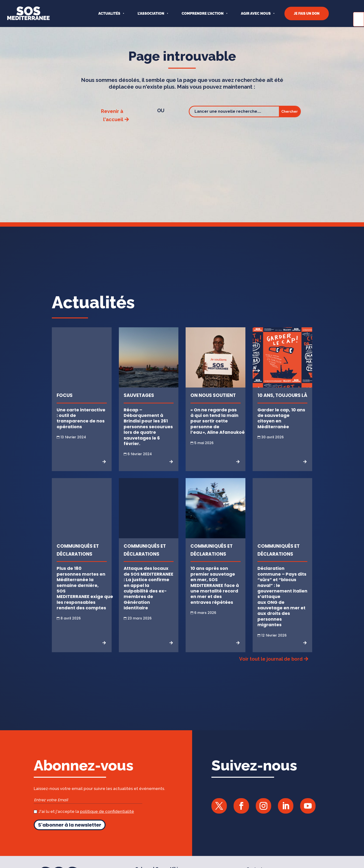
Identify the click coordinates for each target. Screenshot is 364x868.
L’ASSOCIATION (151, 13)
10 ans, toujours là (282, 402)
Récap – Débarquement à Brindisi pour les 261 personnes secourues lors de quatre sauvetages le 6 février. (148, 433)
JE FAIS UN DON (307, 13)
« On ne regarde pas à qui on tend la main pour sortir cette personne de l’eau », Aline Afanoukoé (218, 427)
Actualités (109, 13)
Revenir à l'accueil (112, 122)
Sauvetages (139, 402)
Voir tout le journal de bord (271, 665)
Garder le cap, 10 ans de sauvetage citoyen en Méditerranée (281, 424)
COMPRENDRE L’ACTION (202, 13)
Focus (65, 402)
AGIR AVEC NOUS (256, 13)
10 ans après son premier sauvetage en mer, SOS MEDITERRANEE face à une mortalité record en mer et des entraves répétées (215, 591)
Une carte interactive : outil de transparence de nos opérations (81, 424)
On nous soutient (213, 402)
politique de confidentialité (107, 818)
